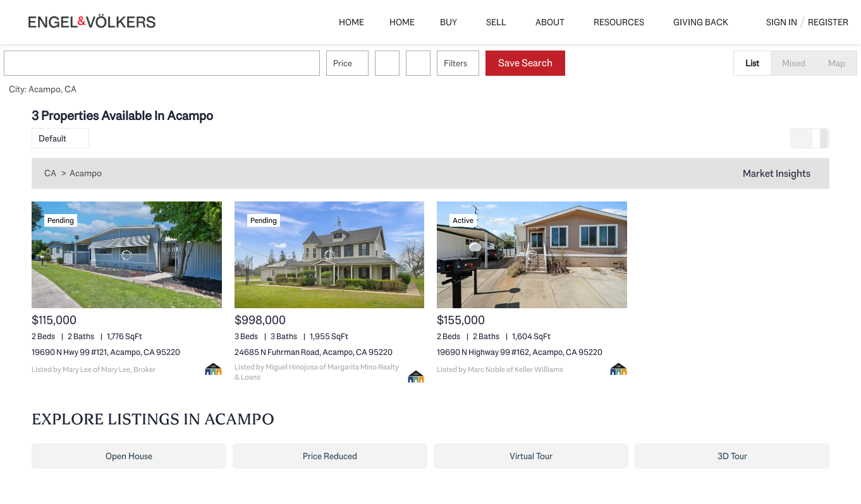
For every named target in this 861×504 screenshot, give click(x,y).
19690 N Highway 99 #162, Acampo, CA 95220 (520, 352)
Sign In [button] (782, 22)
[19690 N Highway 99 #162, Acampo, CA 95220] (532, 255)
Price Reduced (330, 456)
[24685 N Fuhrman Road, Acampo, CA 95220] (330, 255)
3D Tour (732, 456)
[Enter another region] (195, 63)
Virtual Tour (531, 456)
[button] (47, 63)
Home (351, 22)
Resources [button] (619, 22)
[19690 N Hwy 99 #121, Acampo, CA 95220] (127, 255)
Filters (483, 63)
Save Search (553, 63)
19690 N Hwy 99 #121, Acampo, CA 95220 (106, 352)
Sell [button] (496, 22)
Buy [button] (449, 22)
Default (52, 138)
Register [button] (828, 22)
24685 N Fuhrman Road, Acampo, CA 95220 (314, 352)
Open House (129, 456)
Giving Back (701, 22)
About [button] (550, 22)
